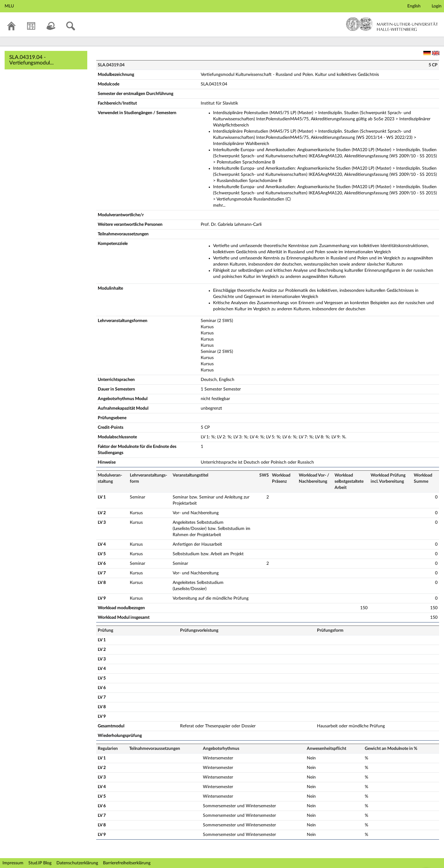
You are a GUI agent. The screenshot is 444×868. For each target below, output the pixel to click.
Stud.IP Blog (40, 863)
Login (437, 6)
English (414, 6)
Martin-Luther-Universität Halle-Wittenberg (392, 24)
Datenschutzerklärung (77, 863)
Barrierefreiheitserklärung (127, 863)
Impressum (13, 863)
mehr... (219, 205)
